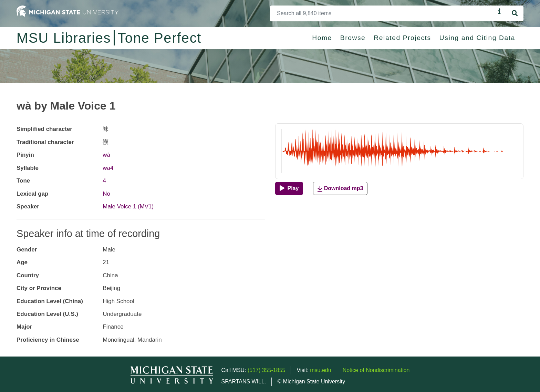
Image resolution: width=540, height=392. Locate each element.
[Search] (383, 13)
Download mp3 (340, 189)
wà (106, 155)
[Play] (289, 188)
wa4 (108, 168)
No (106, 194)
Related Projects (402, 38)
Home (322, 38)
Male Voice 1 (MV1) (128, 207)
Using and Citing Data (477, 38)
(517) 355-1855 (266, 370)
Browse (353, 38)
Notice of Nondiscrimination (376, 370)
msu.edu (320, 370)
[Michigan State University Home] (67, 11)
